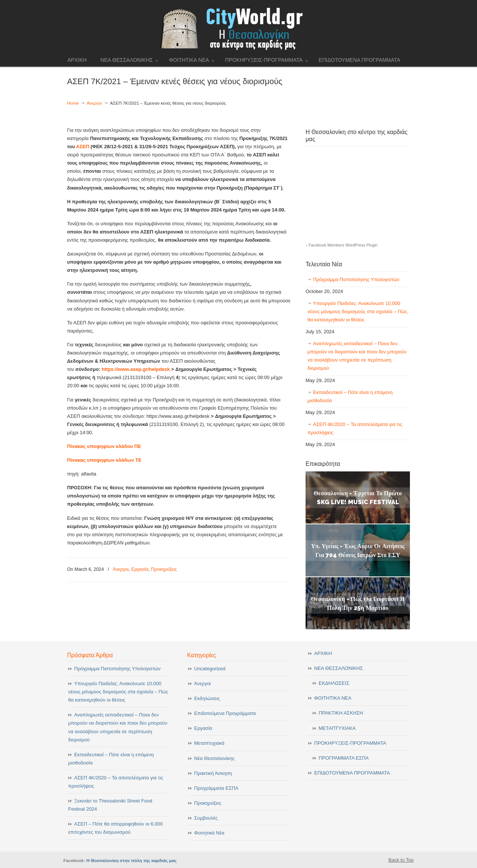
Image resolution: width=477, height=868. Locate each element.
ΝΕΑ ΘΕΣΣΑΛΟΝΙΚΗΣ (339, 668)
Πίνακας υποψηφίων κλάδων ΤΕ (104, 460)
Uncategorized (210, 669)
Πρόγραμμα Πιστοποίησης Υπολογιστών (356, 279)
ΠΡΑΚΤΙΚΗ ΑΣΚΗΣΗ (341, 713)
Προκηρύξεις (164, 569)
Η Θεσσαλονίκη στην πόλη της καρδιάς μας (132, 860)
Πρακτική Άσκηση (213, 773)
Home (73, 103)
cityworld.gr (239, 28)
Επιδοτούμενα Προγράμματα (225, 713)
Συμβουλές (206, 818)
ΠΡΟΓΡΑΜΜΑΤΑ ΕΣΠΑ (344, 758)
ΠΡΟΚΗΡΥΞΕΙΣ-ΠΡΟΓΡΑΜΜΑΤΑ (350, 743)
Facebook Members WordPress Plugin (343, 245)
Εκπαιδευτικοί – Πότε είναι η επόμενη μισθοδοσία (350, 396)
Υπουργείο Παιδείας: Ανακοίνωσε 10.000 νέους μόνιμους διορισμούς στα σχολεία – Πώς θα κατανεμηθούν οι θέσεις (357, 311)
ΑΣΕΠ (83, 147)
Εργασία (140, 569)
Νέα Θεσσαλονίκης (214, 758)
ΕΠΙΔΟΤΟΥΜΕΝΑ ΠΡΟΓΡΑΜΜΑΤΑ (352, 773)
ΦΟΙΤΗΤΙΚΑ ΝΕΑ (333, 698)
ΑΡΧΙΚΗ (323, 653)
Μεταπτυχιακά (209, 743)
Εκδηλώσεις (207, 698)
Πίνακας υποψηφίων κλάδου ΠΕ (104, 446)
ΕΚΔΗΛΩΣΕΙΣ (334, 683)
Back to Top (401, 860)
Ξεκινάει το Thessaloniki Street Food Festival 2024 (110, 805)
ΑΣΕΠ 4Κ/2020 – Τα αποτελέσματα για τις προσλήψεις (355, 428)
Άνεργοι (94, 103)
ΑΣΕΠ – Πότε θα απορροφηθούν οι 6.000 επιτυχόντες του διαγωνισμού (116, 828)
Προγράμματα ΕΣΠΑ (216, 788)
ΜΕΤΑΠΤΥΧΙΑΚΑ (337, 728)
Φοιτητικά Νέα (209, 833)
